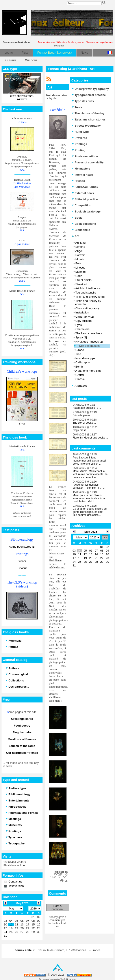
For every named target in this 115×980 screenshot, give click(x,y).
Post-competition (85, 156)
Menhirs (80, 272)
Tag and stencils (86, 293)
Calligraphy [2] (84, 317)
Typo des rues (83, 101)
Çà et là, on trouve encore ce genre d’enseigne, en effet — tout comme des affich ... (90, 512)
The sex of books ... (84, 423)
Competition (82, 205)
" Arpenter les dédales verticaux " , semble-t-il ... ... (89, 486)
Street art (81, 284)
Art (75, 236)
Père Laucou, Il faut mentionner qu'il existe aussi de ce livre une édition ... (89, 461)
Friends (78, 181)
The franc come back (89, 333)
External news (83, 193)
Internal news (82, 175)
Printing (79, 150)
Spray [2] (81, 337)
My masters (81, 169)
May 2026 (91, 532)
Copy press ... (81, 430)
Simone (80, 247)
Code (79, 276)
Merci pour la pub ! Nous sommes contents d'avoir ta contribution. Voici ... (89, 498)
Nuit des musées (90, 346)
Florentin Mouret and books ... (90, 438)
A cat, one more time (88, 371)
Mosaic (80, 259)
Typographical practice (89, 95)
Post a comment (57, 907)
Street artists (83, 280)
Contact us (15, 882)
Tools (77, 107)
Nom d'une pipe (85, 358)
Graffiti (80, 375)
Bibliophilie (81, 230)
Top (58, 969)
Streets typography (86, 126)
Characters (82, 329)
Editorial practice (85, 199)
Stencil (22, 561)
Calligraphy (83, 362)
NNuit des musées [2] (89, 342)
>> (105, 537)
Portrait (80, 255)
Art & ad (80, 243)
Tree (78, 354)
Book (77, 218)
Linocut (22, 568)
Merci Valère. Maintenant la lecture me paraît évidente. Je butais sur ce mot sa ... (90, 474)
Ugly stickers (83, 321)
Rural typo (80, 132)
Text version (16, 886)
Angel (79, 251)
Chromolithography (87, 308)
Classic (80, 379)
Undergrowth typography (90, 89)
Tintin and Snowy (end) (90, 297)
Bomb (79, 367)
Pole (78, 263)
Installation (82, 312)
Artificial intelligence (88, 288)
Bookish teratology (86, 211)
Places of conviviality (88, 162)
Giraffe (80, 350)
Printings (79, 144)
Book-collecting (84, 224)
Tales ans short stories (89, 119)
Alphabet (79, 386)
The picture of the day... (89, 113)
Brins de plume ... (83, 415)
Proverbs (79, 138)
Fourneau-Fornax (85, 187)
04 (80, 551)
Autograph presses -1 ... (87, 408)
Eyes (79, 325)
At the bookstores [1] (22, 547)
